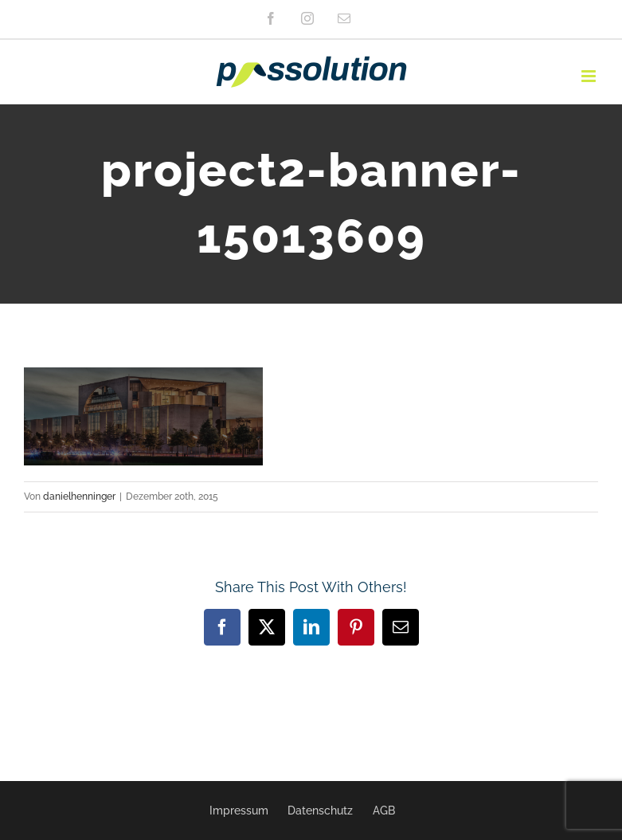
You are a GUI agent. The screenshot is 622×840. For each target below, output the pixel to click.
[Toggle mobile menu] (590, 76)
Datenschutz (320, 811)
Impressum (239, 811)
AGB (384, 811)
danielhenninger (79, 497)
